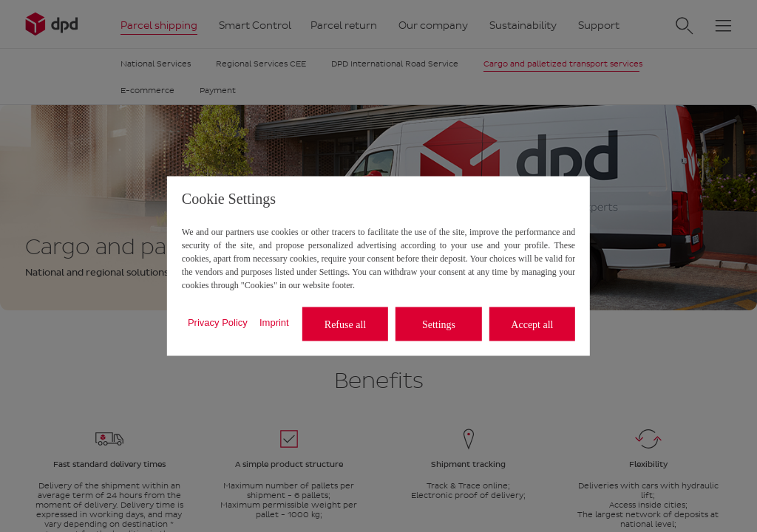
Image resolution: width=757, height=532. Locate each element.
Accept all (532, 324)
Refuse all (345, 324)
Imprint (274, 322)
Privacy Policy (218, 322)
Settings (439, 324)
